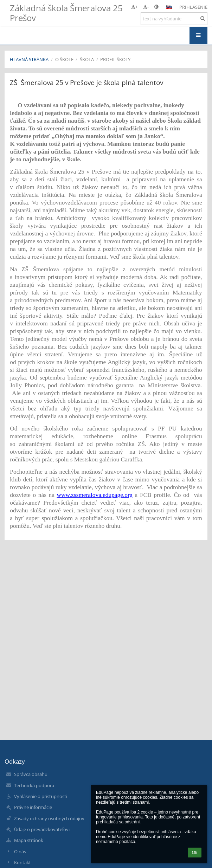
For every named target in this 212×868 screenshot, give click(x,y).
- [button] (146, 7)
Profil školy (115, 59)
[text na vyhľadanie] (174, 19)
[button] (169, 7)
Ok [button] (195, 853)
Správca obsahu (31, 774)
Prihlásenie (193, 7)
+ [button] (134, 7)
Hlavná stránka (29, 59)
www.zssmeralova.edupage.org (95, 495)
